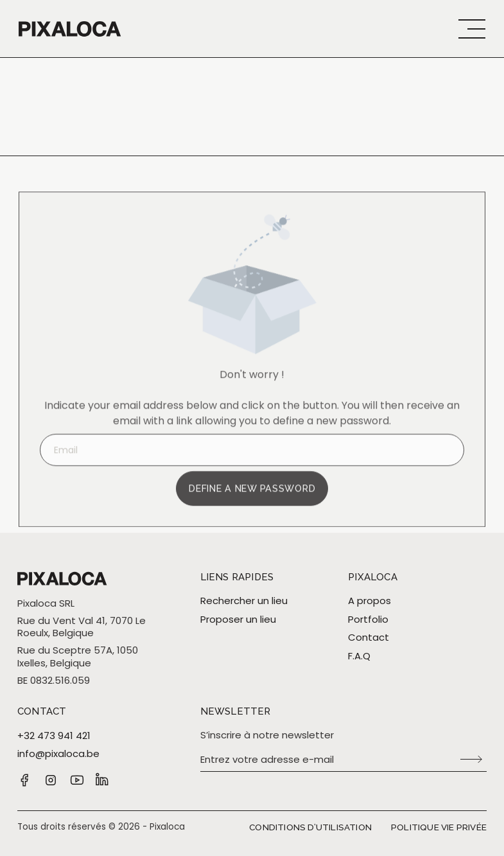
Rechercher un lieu (244, 601)
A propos (369, 601)
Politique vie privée (439, 827)
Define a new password (252, 499)
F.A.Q (359, 656)
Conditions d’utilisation (310, 827)
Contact (369, 638)
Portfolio (368, 620)
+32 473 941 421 (54, 736)
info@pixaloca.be (58, 754)
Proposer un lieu (238, 620)
